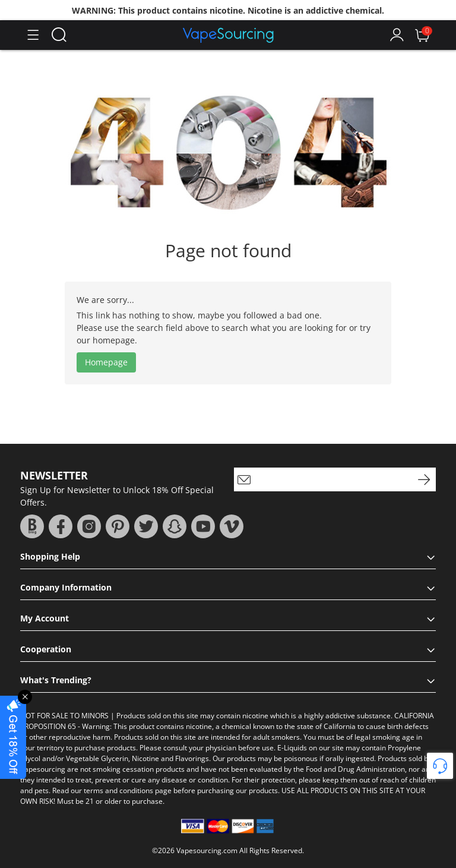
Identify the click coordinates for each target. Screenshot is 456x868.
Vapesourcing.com (207, 850)
